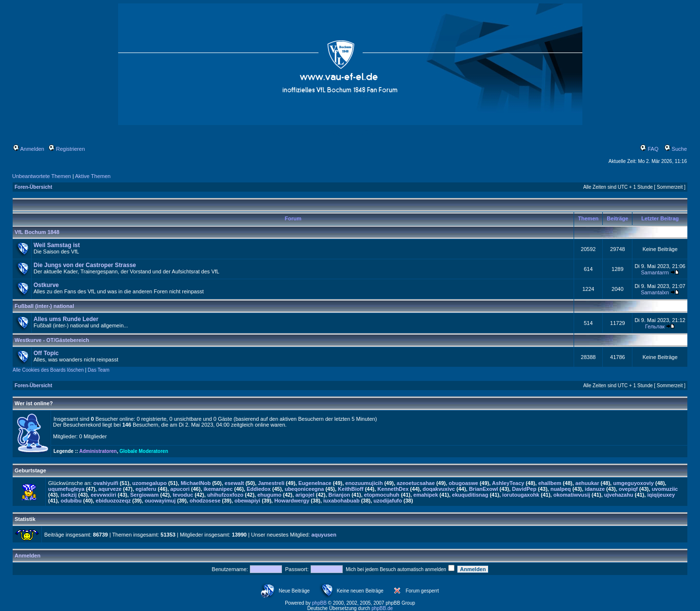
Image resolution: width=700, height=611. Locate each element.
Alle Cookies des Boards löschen (48, 370)
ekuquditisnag (470, 495)
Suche (676, 149)
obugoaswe (464, 483)
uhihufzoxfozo (225, 495)
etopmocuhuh (382, 495)
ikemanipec (218, 489)
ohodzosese (205, 501)
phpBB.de (382, 608)
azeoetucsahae (416, 483)
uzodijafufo (388, 501)
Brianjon (340, 495)
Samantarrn (655, 272)
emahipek (426, 495)
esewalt (234, 483)
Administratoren (98, 451)
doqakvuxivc (439, 489)
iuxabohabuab (341, 501)
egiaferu (146, 489)
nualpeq (560, 489)
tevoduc (183, 495)
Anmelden (29, 149)
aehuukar (587, 483)
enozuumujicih (364, 483)
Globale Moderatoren (144, 451)
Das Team (98, 370)
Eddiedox (259, 489)
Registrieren (67, 149)
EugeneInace (315, 483)
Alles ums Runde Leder (66, 319)
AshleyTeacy (508, 483)
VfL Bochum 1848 (37, 232)
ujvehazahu (619, 495)
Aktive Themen (93, 176)
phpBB (319, 603)
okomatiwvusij (572, 495)
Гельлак (655, 326)
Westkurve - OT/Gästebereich (52, 340)
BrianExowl (484, 489)
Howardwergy (292, 501)
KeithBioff (351, 489)
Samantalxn (655, 292)
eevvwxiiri (103, 495)
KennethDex (393, 489)
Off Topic (46, 353)
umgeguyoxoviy (633, 483)
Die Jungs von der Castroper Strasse (85, 265)
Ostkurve (46, 285)
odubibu (71, 501)
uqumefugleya (66, 489)
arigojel (305, 495)
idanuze (595, 489)
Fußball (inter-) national (44, 306)
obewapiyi (247, 501)
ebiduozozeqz (113, 501)
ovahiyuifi (106, 483)
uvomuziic (665, 489)
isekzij (69, 495)
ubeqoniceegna (305, 489)
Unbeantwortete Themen (42, 176)
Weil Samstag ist (57, 245)
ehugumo (269, 495)
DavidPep (524, 489)
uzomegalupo (149, 483)
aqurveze (110, 489)
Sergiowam (145, 495)
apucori (180, 489)
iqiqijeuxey (661, 495)
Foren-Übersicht (33, 187)
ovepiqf (628, 489)
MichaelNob (196, 483)
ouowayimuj (160, 501)
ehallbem (550, 483)
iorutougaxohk (521, 495)
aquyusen (324, 535)
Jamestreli (271, 483)
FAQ (649, 149)
